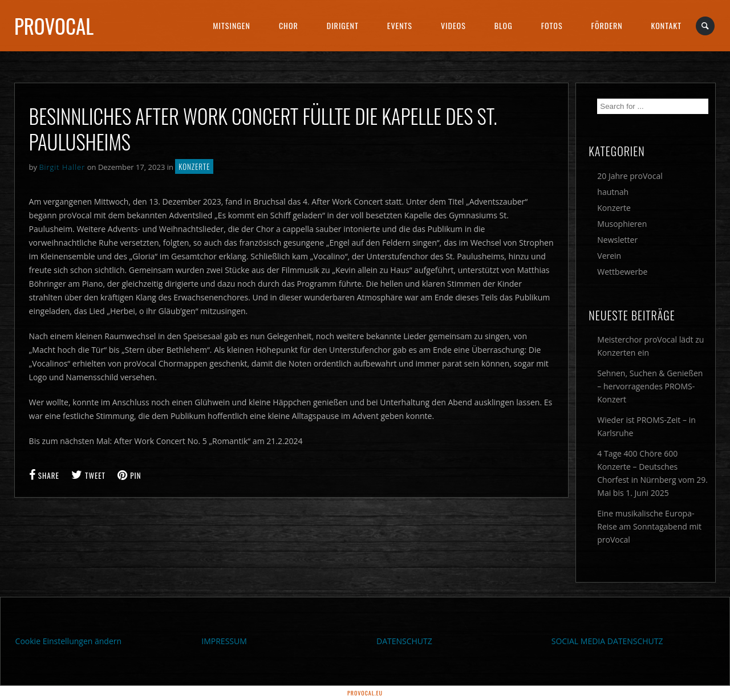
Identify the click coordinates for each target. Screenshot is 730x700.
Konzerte (194, 166)
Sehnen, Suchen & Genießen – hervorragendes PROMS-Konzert (650, 386)
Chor (289, 25)
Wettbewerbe (622, 272)
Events (400, 25)
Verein (609, 256)
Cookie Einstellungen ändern (69, 641)
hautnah (613, 192)
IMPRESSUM (224, 641)
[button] (25, 675)
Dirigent (343, 25)
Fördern (607, 25)
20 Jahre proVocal (630, 176)
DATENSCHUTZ (404, 641)
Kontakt (666, 25)
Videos (453, 25)
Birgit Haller (62, 167)
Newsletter (617, 240)
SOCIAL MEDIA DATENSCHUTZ (607, 641)
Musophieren (622, 224)
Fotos (552, 25)
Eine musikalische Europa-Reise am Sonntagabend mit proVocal (649, 526)
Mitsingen (232, 25)
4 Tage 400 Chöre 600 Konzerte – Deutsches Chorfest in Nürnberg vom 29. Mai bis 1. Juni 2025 (652, 473)
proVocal (54, 26)
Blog (504, 25)
